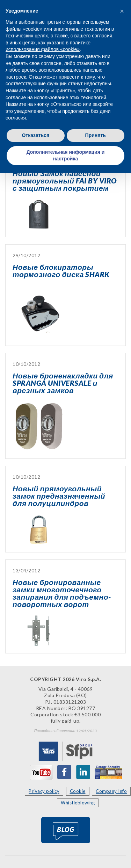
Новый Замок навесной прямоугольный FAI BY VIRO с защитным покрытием (65, 180)
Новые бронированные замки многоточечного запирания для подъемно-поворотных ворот (62, 593)
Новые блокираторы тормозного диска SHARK (61, 270)
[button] (122, 11)
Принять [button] (96, 135)
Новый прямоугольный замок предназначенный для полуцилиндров (59, 496)
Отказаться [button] (35, 135)
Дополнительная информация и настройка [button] (66, 155)
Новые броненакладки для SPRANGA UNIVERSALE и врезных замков (63, 383)
